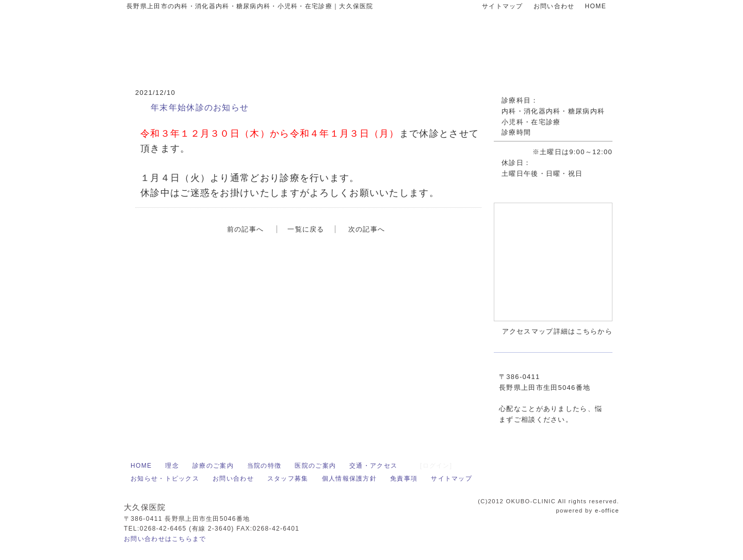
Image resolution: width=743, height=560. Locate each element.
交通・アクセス (373, 466)
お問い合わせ (554, 6)
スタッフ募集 (288, 479)
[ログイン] (436, 466)
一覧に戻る (306, 229)
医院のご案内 (315, 466)
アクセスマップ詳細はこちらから (558, 331)
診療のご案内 (213, 466)
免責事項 (404, 479)
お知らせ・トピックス (165, 479)
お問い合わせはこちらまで (165, 539)
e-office (607, 510)
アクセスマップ (441, 335)
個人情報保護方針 (349, 479)
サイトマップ (503, 6)
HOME (596, 6)
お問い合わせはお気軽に (532, 46)
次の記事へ (367, 229)
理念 (172, 466)
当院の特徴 (264, 466)
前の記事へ (246, 229)
